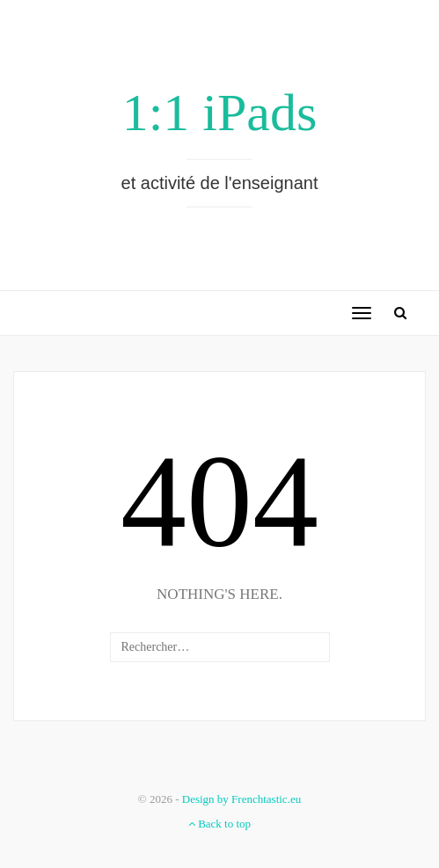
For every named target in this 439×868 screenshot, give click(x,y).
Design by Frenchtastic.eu (241, 799)
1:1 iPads (220, 113)
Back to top (219, 824)
